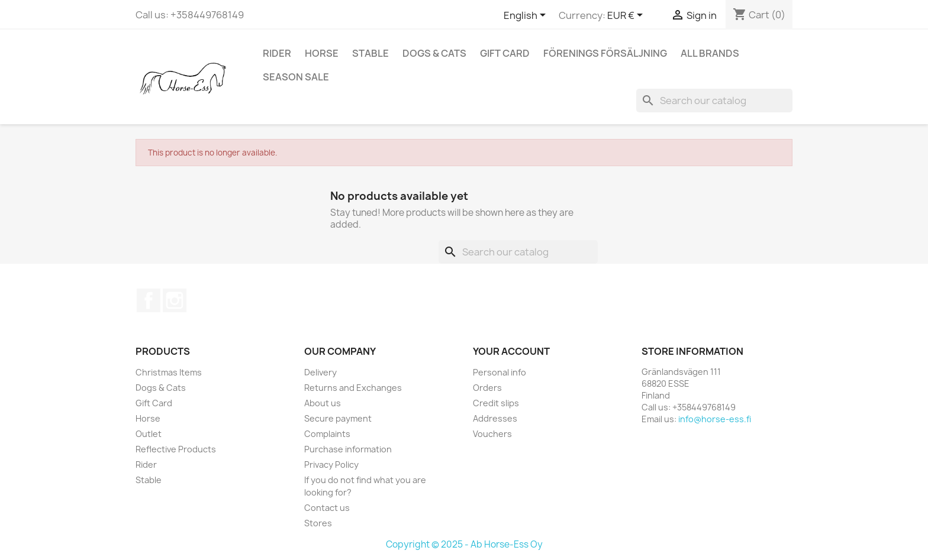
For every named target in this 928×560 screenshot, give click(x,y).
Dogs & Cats (434, 53)
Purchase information (348, 449)
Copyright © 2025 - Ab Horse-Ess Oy (464, 544)
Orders (487, 388)
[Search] (714, 101)
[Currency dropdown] (627, 16)
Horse (322, 53)
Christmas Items (169, 372)
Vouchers (492, 434)
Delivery (320, 372)
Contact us (327, 508)
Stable (370, 53)
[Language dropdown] (527, 16)
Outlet (149, 434)
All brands (710, 53)
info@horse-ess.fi (715, 419)
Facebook (149, 300)
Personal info (500, 372)
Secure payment (338, 418)
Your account (511, 351)
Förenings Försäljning (605, 53)
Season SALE (296, 77)
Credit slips (496, 403)
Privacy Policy (331, 464)
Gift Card (505, 53)
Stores (318, 523)
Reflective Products (176, 449)
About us (323, 403)
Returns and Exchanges (353, 388)
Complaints (327, 434)
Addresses (495, 418)
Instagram (175, 300)
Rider (277, 53)
